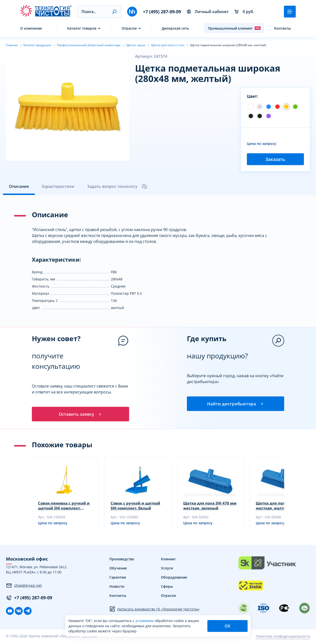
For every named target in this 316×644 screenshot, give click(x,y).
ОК (227, 626)
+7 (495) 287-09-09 (162, 12)
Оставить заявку (80, 414)
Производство (122, 560)
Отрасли (129, 28)
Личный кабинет (208, 12)
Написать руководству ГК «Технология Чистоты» (154, 610)
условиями (145, 621)
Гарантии (118, 578)
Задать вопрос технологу (117, 186)
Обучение (118, 569)
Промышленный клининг (234, 28)
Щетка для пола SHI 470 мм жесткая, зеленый (207, 507)
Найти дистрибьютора (236, 404)
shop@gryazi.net (24, 586)
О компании (31, 28)
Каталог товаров (82, 28)
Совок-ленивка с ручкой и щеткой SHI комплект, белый (63, 507)
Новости (117, 588)
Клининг (168, 560)
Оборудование (174, 578)
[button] (114, 12)
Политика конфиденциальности (283, 637)
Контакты (282, 28)
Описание (19, 186)
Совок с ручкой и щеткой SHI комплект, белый (137, 507)
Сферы (167, 588)
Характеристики (58, 186)
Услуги (167, 569)
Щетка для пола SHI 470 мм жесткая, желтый (280, 507)
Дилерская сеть (175, 28)
